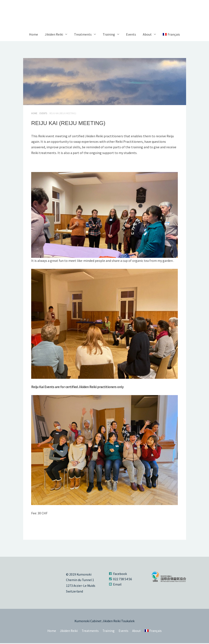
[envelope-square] (115, 585)
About (147, 36)
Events (131, 36)
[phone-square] (120, 580)
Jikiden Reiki (54, 36)
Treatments (83, 36)
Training (109, 36)
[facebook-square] (118, 575)
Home (34, 36)
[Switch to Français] (171, 36)
